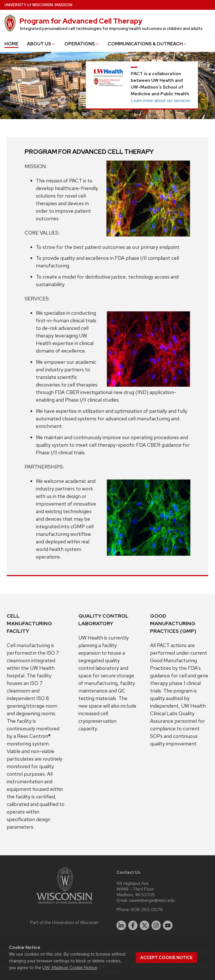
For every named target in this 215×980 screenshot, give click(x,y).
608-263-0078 (147, 910)
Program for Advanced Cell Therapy (81, 21)
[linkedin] (121, 925)
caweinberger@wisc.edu (152, 900)
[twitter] (144, 925)
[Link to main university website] (64, 905)
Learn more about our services (160, 100)
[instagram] (156, 925)
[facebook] (133, 925)
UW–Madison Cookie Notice (70, 968)
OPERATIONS (82, 44)
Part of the (64, 923)
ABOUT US (41, 44)
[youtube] (168, 925)
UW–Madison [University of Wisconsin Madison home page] (38, 5)
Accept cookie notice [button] (166, 958)
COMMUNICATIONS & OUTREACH (148, 44)
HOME (11, 44)
